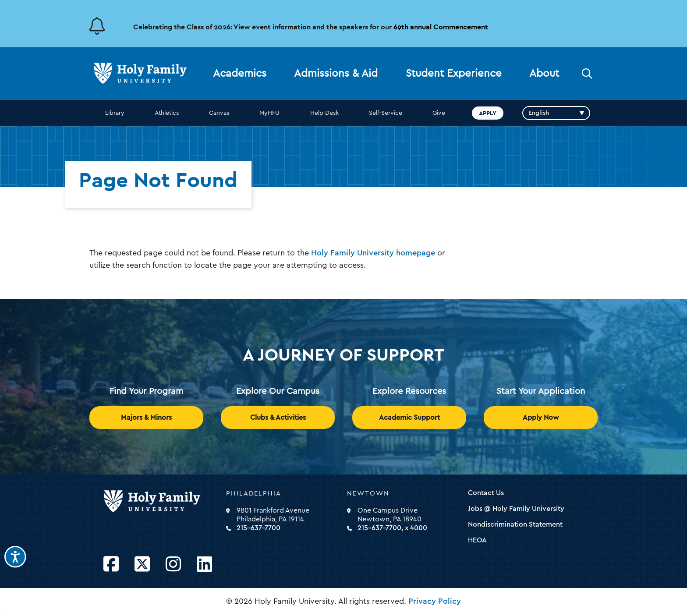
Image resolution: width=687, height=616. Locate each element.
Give (439, 113)
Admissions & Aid (336, 74)
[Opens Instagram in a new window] (173, 565)
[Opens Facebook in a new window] (111, 565)
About (544, 74)
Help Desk (324, 113)
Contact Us (486, 493)
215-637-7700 (259, 528)
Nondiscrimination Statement (515, 524)
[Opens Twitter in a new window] (142, 565)
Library (115, 113)
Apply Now (541, 418)
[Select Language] (556, 113)
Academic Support (409, 418)
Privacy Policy (435, 601)
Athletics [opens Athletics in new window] (167, 113)
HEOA (477, 540)
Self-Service (386, 113)
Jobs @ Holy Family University (516, 509)
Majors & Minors (146, 418)
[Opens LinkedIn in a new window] (204, 565)
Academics (240, 74)
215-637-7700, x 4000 (392, 528)
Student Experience (454, 74)
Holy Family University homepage (373, 253)
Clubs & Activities (278, 418)
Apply (488, 113)
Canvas (219, 113)
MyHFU (269, 113)
